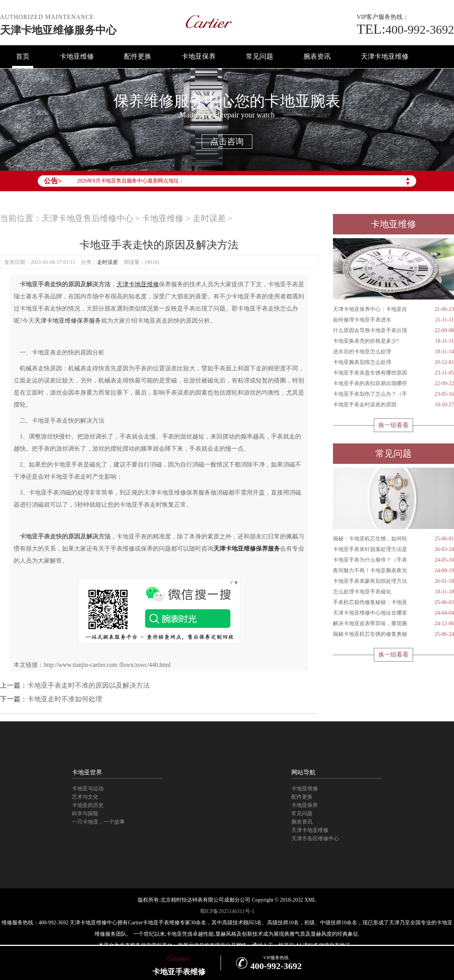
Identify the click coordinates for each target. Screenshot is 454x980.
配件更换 (138, 56)
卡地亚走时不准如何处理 (65, 699)
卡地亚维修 (77, 56)
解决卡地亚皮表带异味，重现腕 (393, 624)
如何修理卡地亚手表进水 (393, 320)
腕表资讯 (317, 56)
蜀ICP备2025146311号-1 (227, 911)
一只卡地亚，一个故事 (98, 822)
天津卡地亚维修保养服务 (68, 321)
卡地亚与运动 (88, 789)
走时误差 (209, 218)
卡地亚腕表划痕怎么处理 (393, 362)
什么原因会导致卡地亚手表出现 (393, 331)
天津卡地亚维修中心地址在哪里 (393, 613)
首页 (23, 56)
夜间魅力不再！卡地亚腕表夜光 (393, 571)
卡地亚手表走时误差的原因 (393, 405)
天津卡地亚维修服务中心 (58, 30)
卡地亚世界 (87, 772)
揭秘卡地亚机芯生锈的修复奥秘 (393, 634)
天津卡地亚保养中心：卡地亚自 (393, 309)
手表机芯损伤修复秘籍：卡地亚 (393, 602)
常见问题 (260, 56)
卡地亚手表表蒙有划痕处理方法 (393, 581)
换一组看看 (393, 425)
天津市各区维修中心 (315, 839)
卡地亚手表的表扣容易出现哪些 (393, 384)
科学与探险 (85, 814)
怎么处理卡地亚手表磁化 (393, 592)
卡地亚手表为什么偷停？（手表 (393, 560)
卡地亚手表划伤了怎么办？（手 (393, 394)
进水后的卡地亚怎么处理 (393, 352)
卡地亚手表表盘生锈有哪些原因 (393, 373)
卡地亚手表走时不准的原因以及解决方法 (89, 685)
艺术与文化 (85, 797)
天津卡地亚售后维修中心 (87, 218)
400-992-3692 (405, 30)
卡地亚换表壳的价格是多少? (393, 341)
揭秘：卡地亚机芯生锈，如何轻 (393, 539)
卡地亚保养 (199, 56)
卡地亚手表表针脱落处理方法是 (393, 549)
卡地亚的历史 (88, 805)
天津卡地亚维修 (385, 56)
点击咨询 (227, 141)
